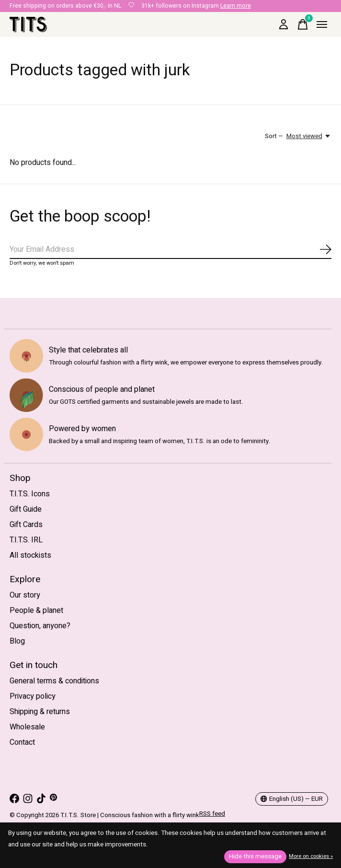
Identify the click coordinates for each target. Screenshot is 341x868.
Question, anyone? (40, 626)
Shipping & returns (40, 712)
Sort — (274, 136)
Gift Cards (26, 525)
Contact (22, 742)
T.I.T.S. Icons (30, 494)
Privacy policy (33, 696)
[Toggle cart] (303, 24)
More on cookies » (311, 856)
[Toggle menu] (322, 24)
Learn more (236, 6)
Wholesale (27, 727)
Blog (17, 641)
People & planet (36, 610)
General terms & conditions (54, 681)
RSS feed (212, 814)
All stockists (30, 555)
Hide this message (255, 856)
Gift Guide (26, 509)
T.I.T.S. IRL (26, 540)
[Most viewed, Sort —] (309, 136)
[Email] (170, 250)
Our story (25, 595)
